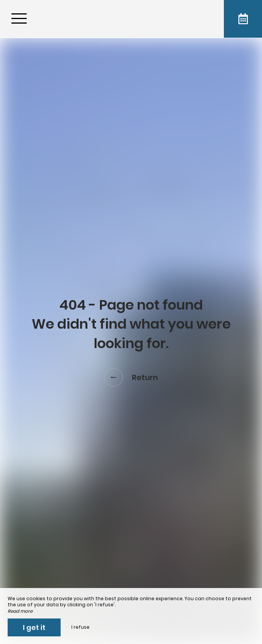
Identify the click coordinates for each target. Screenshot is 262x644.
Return (131, 377)
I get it (34, 627)
